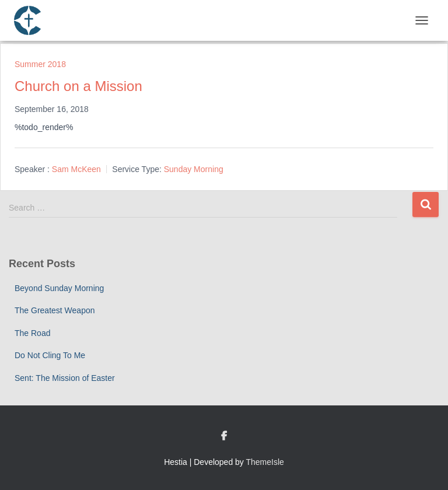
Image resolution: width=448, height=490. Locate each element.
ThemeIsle (265, 462)
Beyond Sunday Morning (59, 288)
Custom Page (224, 436)
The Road (32, 333)
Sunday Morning (194, 169)
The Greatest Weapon (55, 310)
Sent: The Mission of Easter (65, 378)
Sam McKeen (76, 169)
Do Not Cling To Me (50, 355)
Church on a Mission (78, 86)
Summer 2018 (40, 64)
